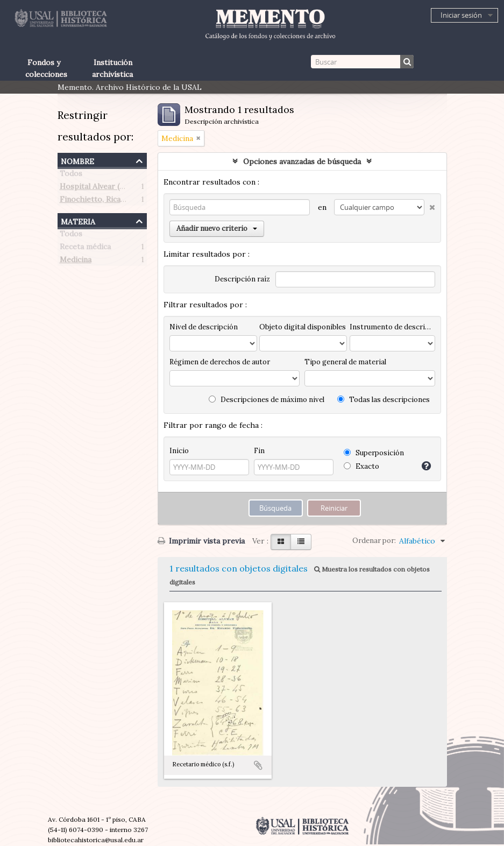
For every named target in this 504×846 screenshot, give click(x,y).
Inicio (179, 451)
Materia (78, 220)
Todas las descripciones (384, 400)
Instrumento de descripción (392, 327)
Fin (259, 451)
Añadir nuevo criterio (217, 228)
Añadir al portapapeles (258, 765)
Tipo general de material (345, 362)
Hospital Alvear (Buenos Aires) (115, 188)
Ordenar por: (374, 541)
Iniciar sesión (461, 15)
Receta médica (85, 249)
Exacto (361, 466)
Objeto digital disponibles (303, 327)
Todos (71, 175)
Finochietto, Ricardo (97, 201)
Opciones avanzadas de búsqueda (302, 161)
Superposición (374, 453)
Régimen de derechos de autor (220, 362)
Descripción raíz (242, 279)
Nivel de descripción (204, 327)
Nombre (77, 160)
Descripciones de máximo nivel (267, 400)
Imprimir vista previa (201, 541)
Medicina (76, 262)
